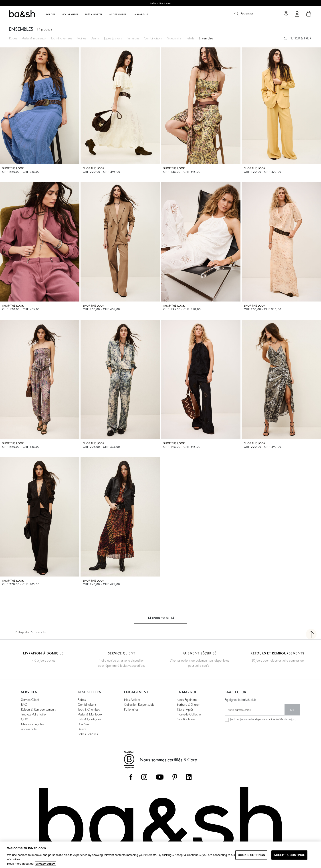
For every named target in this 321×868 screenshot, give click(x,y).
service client (30, 700)
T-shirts (190, 38)
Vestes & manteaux (34, 38)
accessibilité (29, 729)
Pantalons (133, 38)
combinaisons (87, 705)
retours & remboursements (38, 709)
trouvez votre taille (33, 714)
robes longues (88, 734)
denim (82, 729)
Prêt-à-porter (22, 632)
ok (292, 710)
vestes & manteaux (90, 714)
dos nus (83, 724)
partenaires (131, 709)
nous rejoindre (187, 700)
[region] (160, 855)
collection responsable (139, 705)
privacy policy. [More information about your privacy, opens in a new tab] (45, 864)
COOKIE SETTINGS (251, 855)
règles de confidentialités (269, 719)
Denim (95, 38)
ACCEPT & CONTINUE (289, 855)
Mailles (81, 38)
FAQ (24, 705)
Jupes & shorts (113, 38)
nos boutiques (186, 719)
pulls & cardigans (89, 719)
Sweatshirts (174, 38)
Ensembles (206, 38)
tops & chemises (89, 709)
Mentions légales (32, 724)
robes (82, 700)
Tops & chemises (61, 38)
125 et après (185, 709)
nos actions (132, 700)
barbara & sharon (188, 705)
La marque (140, 15)
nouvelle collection (190, 714)
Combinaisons (153, 38)
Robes (13, 38)
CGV (24, 719)
